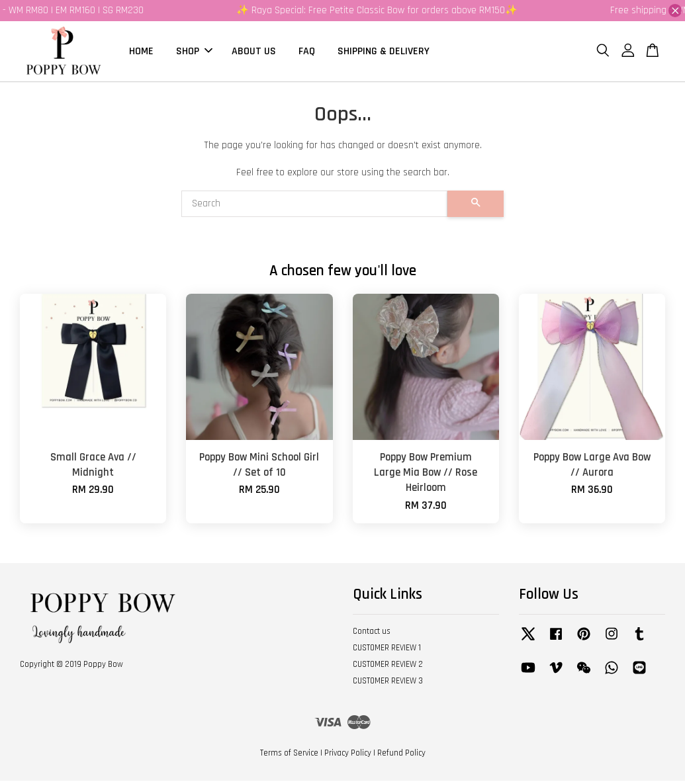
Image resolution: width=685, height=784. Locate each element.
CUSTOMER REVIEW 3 (388, 684)
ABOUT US (254, 53)
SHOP (194, 53)
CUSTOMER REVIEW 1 (387, 652)
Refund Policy (401, 757)
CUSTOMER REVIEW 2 (388, 668)
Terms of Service (289, 757)
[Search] (315, 208)
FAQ (307, 53)
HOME (141, 53)
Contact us (372, 635)
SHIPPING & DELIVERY (384, 53)
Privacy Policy (348, 757)
